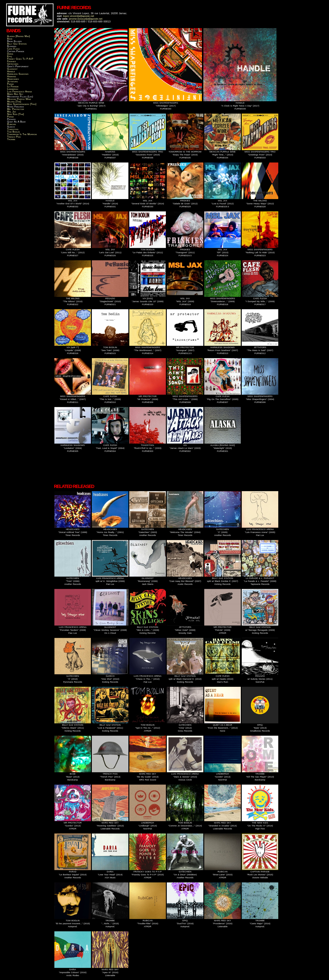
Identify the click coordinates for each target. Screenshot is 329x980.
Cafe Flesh (13, 49)
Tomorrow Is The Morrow (22, 134)
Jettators (12, 81)
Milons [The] (14, 101)
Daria (10, 54)
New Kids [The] (16, 114)
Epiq (9, 56)
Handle (11, 71)
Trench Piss (14, 137)
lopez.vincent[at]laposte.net (79, 16)
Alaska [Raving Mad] (19, 36)
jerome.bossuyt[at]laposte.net (86, 19)
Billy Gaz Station (17, 44)
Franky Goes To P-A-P (20, 59)
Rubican (11, 124)
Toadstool (13, 129)
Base (10, 39)
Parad (11, 84)
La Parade (13, 86)
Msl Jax (12, 112)
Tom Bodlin (13, 132)
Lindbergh (13, 89)
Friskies (11, 61)
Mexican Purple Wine (19, 99)
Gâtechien (13, 64)
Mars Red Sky (15, 94)
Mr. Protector (16, 109)
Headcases (13, 79)
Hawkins (12, 76)
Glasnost (12, 69)
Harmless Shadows (18, 74)
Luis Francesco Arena (20, 91)
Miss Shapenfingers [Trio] (22, 104)
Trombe (11, 139)
